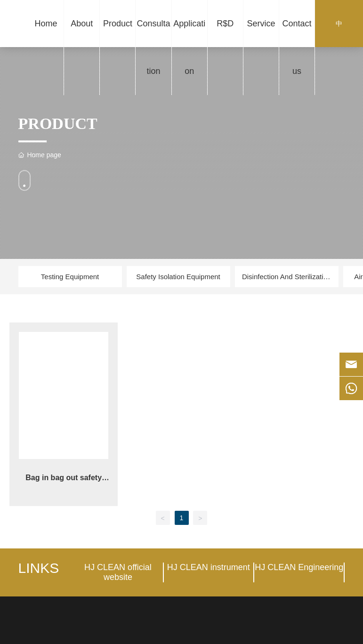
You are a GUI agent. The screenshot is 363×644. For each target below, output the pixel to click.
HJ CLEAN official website (118, 572)
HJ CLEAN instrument (209, 567)
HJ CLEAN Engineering (299, 567)
